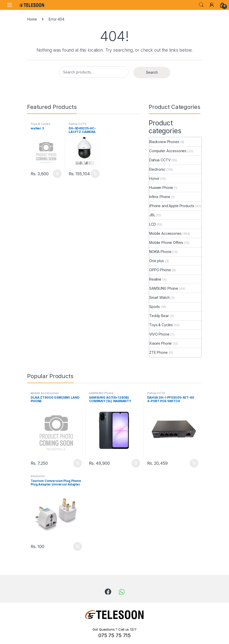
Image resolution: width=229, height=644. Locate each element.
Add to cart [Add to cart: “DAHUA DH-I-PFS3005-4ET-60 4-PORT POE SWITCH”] (194, 463)
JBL (152, 215)
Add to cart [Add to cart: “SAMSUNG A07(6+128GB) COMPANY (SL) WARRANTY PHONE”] (136, 463)
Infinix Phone (160, 197)
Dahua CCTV (78, 124)
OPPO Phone (160, 270)
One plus (157, 261)
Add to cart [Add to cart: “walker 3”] (57, 174)
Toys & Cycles (41, 124)
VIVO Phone (159, 334)
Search (201, 5)
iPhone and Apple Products (172, 206)
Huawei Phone (161, 188)
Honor (154, 178)
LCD (153, 224)
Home (32, 19)
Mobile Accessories (165, 233)
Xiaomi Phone (160, 343)
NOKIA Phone (160, 252)
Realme (155, 279)
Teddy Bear (159, 316)
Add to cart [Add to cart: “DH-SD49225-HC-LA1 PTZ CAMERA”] (95, 174)
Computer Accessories (168, 151)
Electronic (157, 169)
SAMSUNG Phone (164, 288)
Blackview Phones (164, 142)
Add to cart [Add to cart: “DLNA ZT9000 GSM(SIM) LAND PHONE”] (78, 463)
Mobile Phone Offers (166, 242)
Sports (155, 307)
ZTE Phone (158, 352)
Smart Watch (159, 297)
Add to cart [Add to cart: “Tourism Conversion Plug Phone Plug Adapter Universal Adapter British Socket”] (78, 547)
